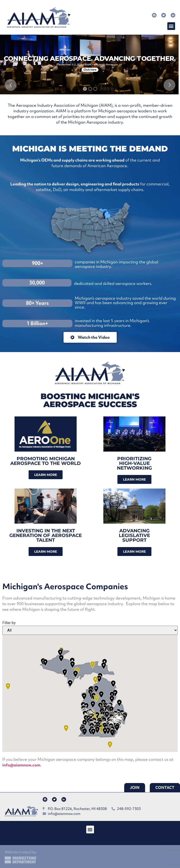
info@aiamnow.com (21, 765)
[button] (171, 26)
